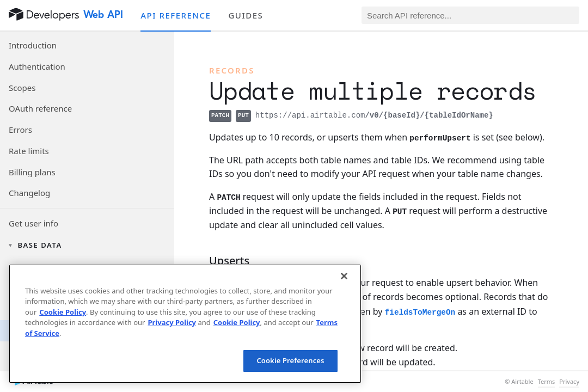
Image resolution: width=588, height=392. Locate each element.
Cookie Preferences (290, 360)
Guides (246, 15)
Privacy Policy (172, 322)
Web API (103, 15)
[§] (200, 261)
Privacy (569, 382)
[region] (185, 324)
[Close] (344, 276)
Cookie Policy (63, 312)
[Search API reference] (470, 15)
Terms (547, 382)
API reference (176, 15)
